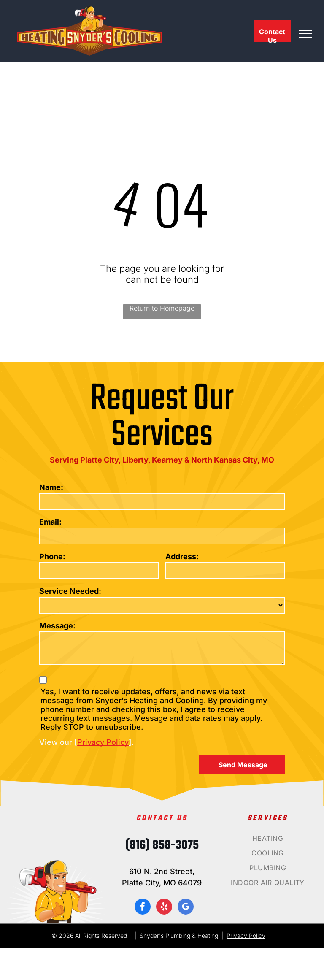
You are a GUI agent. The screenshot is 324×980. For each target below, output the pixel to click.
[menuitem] (268, 841)
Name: (51, 487)
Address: (182, 556)
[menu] (305, 34)
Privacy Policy (103, 742)
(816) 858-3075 (162, 845)
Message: (57, 626)
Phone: (52, 556)
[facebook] (143, 908)
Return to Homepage (162, 308)
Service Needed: (70, 591)
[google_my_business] (186, 908)
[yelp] (164, 908)
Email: (50, 522)
